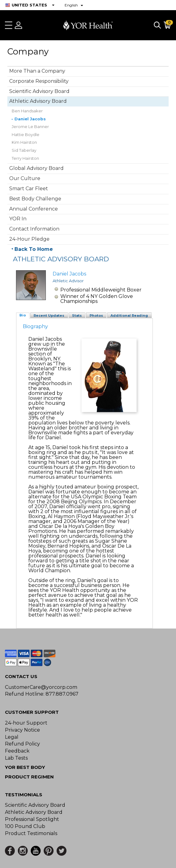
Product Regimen (29, 777)
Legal (12, 737)
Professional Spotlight (32, 819)
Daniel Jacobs (30, 119)
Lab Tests (16, 758)
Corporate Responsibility (39, 81)
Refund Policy (22, 744)
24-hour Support (26, 723)
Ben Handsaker (27, 111)
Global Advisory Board (36, 168)
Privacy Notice (22, 730)
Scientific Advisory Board (39, 91)
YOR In (18, 219)
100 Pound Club (25, 826)
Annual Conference (34, 209)
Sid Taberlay (24, 150)
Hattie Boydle (26, 135)
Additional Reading (129, 315)
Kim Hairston (24, 142)
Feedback (17, 751)
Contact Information (34, 229)
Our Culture (25, 178)
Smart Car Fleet (29, 189)
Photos (96, 315)
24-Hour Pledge (29, 239)
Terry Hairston (25, 158)
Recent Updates (49, 315)
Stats (77, 315)
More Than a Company (37, 71)
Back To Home (34, 249)
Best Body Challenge (35, 199)
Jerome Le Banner (30, 127)
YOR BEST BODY (25, 767)
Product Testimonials (31, 833)
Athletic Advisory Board (38, 101)
